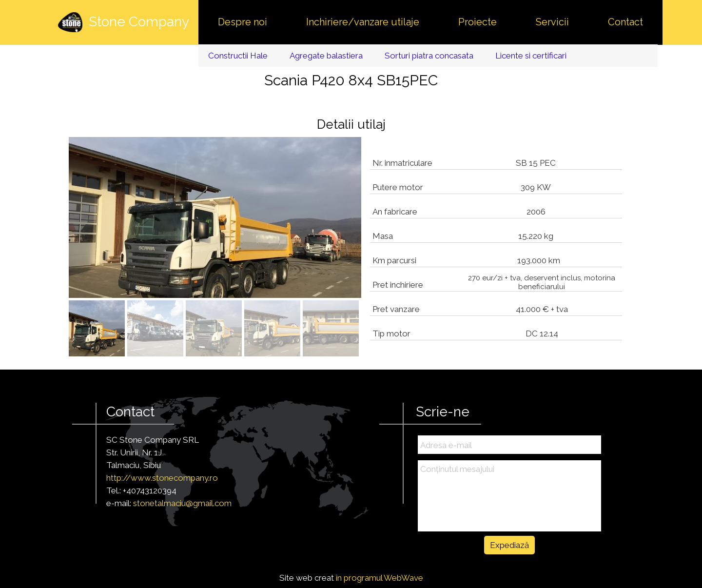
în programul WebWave (380, 578)
